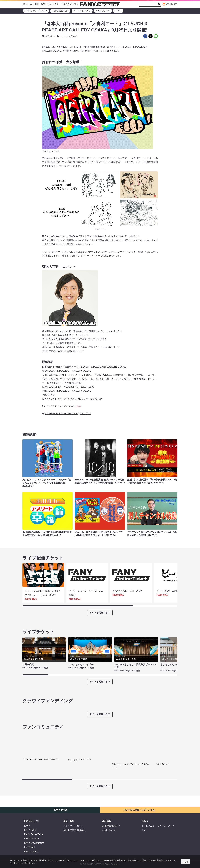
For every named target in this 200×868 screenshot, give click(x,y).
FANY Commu (31, 822)
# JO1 (118, 11)
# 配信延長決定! (60, 11)
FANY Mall (29, 818)
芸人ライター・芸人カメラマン (63, 4)
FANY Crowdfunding (34, 814)
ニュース (27, 4)
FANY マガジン (53, 151)
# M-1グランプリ (82, 11)
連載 (36, 4)
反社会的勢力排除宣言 (74, 801)
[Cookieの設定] (156, 860)
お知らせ (73, 36)
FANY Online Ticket (34, 805)
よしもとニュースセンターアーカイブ (158, 799)
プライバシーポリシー (74, 797)
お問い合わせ (109, 801)
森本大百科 (85, 414)
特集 (43, 4)
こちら (78, 406)
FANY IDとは (61, 781)
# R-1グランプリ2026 (36, 11)
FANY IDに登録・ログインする (139, 781)
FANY (27, 797)
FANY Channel (32, 809)
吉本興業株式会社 (111, 797)
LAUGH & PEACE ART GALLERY (62, 414)
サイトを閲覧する (100, 613)
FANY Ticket (30, 801)
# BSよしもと (103, 11)
